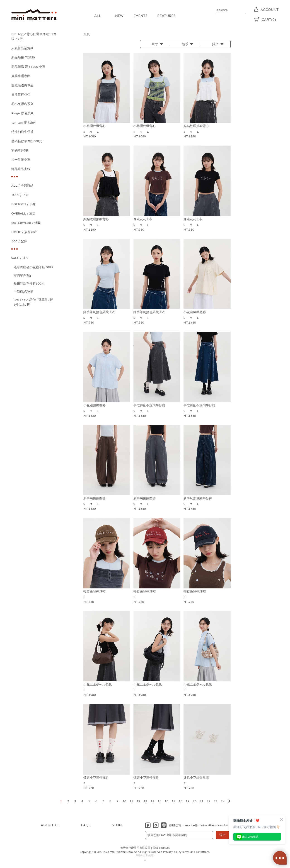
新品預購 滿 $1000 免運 (28, 67)
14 (152, 801)
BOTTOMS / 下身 (23, 204)
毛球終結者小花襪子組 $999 (34, 267)
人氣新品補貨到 (22, 48)
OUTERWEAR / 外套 (26, 223)
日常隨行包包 (21, 95)
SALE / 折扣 (20, 258)
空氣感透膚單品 (22, 85)
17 (174, 801)
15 (159, 801)
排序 (215, 44)
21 (202, 801)
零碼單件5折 (20, 150)
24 (223, 801)
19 (188, 801)
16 (167, 801)
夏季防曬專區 (21, 76)
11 (131, 801)
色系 (185, 44)
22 (209, 801)
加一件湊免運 (21, 160)
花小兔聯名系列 (22, 104)
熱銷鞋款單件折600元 (27, 141)
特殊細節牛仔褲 (22, 132)
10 (124, 801)
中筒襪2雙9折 (23, 292)
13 (145, 801)
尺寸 (155, 44)
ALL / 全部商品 (22, 186)
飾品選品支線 (21, 169)
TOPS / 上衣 (20, 195)
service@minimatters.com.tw (206, 825)
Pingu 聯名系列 (22, 113)
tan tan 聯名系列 (24, 123)
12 (138, 801)
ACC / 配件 (19, 241)
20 (195, 801)
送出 (222, 835)
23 (216, 801)
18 (181, 801)
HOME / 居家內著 (24, 232)
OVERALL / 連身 (23, 213)
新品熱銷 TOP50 (23, 57)
